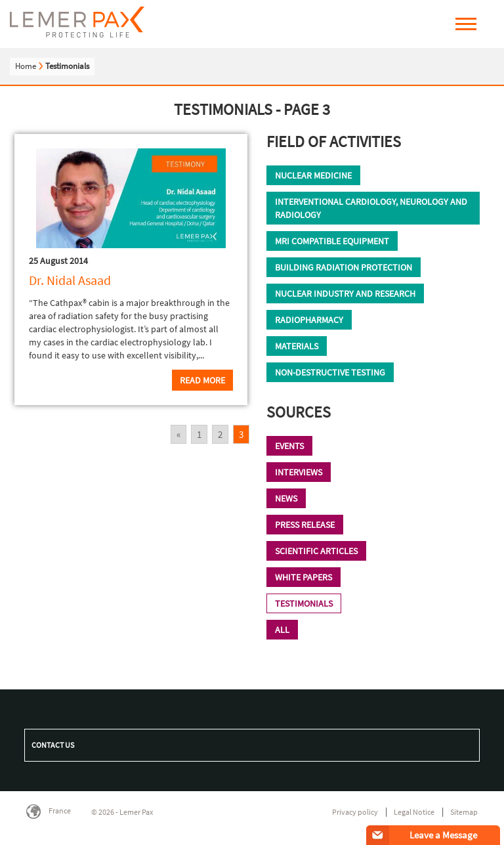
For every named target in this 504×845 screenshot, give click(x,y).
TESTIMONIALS (304, 603)
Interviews (299, 472)
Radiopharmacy (309, 320)
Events (289, 446)
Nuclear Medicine (313, 175)
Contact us (53, 745)
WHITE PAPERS (304, 577)
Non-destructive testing (330, 372)
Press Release (305, 525)
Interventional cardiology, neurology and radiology (371, 208)
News (286, 498)
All (282, 630)
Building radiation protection (344, 267)
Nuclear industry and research (345, 293)
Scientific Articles (316, 551)
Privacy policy (355, 812)
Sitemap (464, 812)
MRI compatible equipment (332, 241)
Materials (297, 346)
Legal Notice (414, 812)
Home (26, 66)
